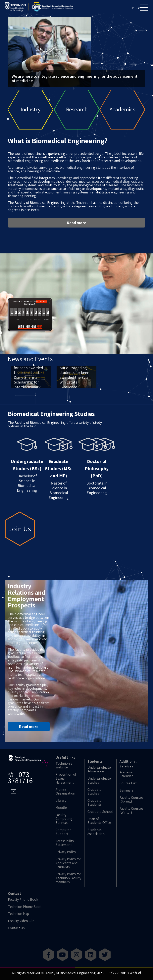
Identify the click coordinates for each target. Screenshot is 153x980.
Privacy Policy (66, 852)
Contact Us (16, 928)
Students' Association (96, 832)
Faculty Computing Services (64, 819)
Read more (76, 234)
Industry (30, 109)
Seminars (127, 790)
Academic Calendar (127, 774)
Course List (128, 783)
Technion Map (19, 914)
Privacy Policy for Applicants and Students (68, 863)
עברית (135, 8)
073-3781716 (20, 777)
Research (77, 109)
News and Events (30, 371)
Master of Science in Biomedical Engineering (59, 481)
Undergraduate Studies (99, 780)
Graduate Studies (94, 792)
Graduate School (100, 812)
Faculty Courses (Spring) (131, 799)
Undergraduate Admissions (99, 769)
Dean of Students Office (99, 821)
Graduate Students (95, 802)
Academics (122, 109)
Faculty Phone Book (23, 900)
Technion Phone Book (25, 907)
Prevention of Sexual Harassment (66, 778)
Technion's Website (64, 765)
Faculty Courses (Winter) (131, 810)
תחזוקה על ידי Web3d (124, 973)
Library (61, 800)
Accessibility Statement (65, 843)
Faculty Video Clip (21, 921)
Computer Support (63, 832)
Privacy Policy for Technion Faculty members (68, 878)
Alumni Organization (65, 791)
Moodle (61, 808)
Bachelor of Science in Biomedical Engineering (27, 477)
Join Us (20, 540)
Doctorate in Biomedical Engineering (97, 478)
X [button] (49, 314)
